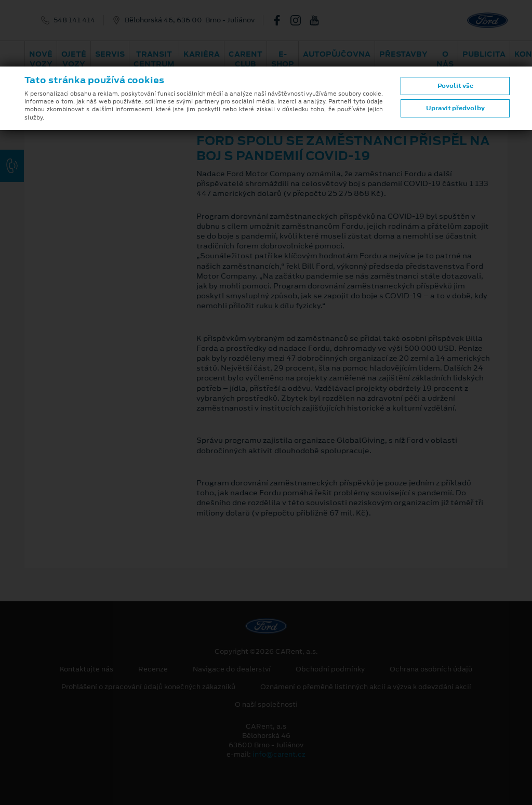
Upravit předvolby (455, 108)
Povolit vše (455, 86)
